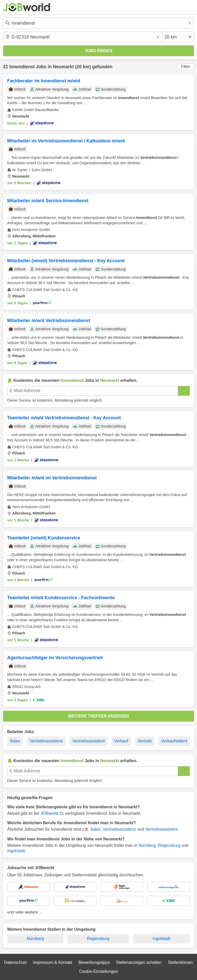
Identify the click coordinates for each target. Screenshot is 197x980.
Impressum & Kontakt (53, 962)
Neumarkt (63, 67)
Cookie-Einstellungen (98, 971)
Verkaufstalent (174, 741)
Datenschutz (16, 962)
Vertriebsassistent (88, 741)
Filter (185, 67)
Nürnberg (147, 845)
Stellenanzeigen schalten (139, 962)
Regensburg (169, 845)
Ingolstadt (16, 851)
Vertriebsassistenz (46, 741)
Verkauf (121, 741)
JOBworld (49, 813)
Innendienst (22, 67)
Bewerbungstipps (94, 962)
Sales (15, 741)
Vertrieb (145, 741)
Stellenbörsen (180, 962)
